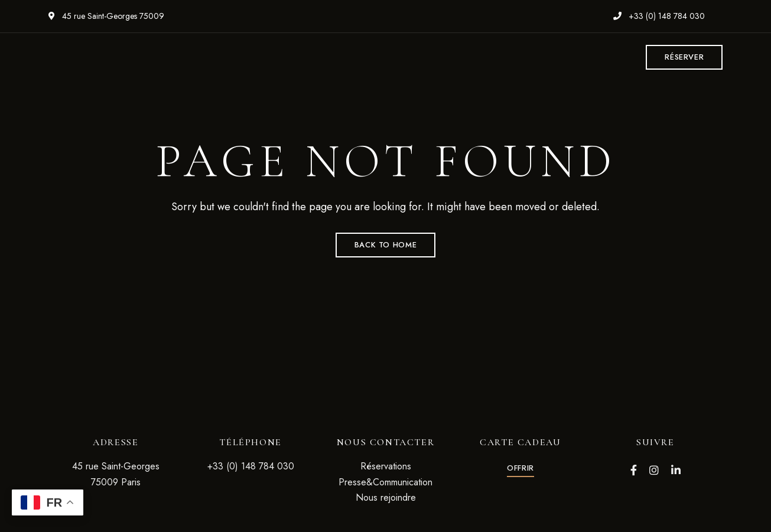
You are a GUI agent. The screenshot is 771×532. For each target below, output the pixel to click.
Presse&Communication (385, 482)
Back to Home (386, 245)
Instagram (654, 470)
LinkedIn (676, 470)
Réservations (386, 466)
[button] (684, 57)
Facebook (634, 470)
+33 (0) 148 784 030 (659, 16)
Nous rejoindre (386, 497)
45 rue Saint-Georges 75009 (106, 16)
